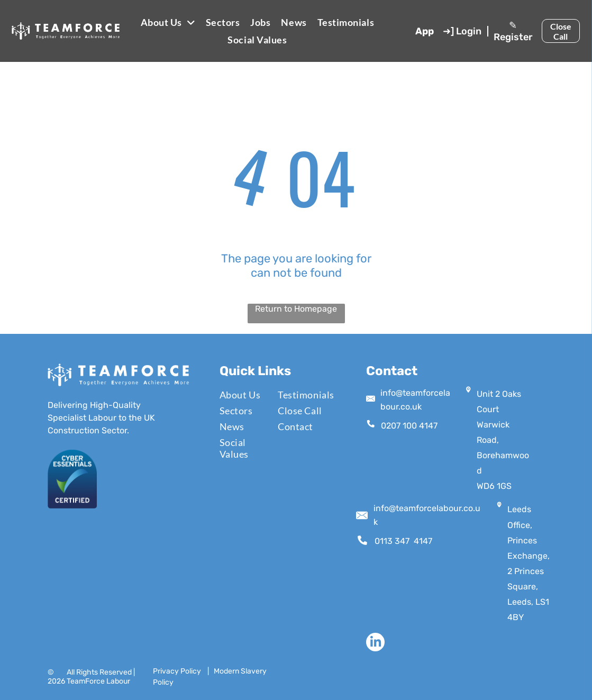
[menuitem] (168, 22)
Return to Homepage (296, 309)
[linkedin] (375, 643)
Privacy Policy (177, 671)
